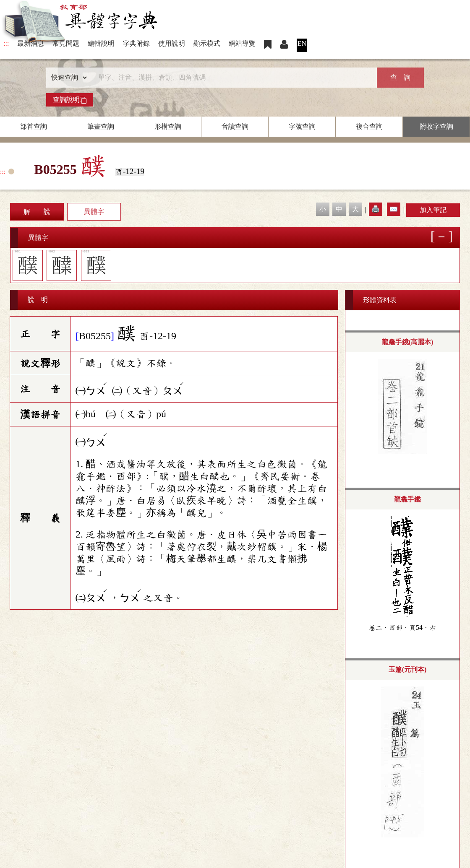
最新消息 (31, 43)
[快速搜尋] (232, 78)
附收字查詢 (436, 126)
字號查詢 (302, 126)
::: (6, 43)
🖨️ (376, 209)
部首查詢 (34, 126)
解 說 (37, 212)
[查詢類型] (67, 78)
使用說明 (172, 43)
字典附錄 (136, 43)
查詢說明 (70, 100)
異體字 (94, 212)
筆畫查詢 (101, 126)
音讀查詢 (235, 126)
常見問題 (66, 43)
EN (302, 43)
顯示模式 (207, 43)
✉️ (394, 209)
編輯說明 (101, 43)
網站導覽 (242, 43)
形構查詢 (168, 126)
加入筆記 (433, 210)
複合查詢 (369, 126)
